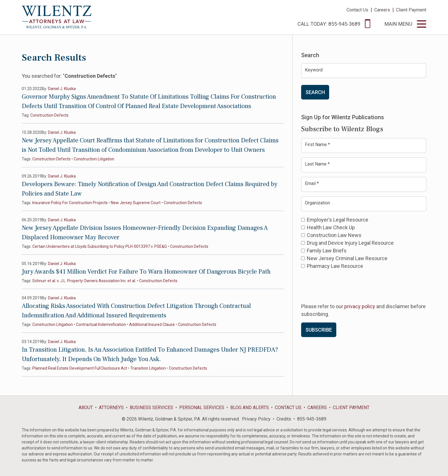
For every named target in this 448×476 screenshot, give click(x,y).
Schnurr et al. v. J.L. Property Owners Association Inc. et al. (84, 281)
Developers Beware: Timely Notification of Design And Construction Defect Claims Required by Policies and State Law (150, 189)
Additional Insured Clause (152, 324)
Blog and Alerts (250, 408)
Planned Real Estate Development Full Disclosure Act (80, 368)
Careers (382, 10)
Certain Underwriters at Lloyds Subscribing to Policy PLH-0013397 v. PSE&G (100, 246)
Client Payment (411, 10)
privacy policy (360, 306)
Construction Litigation (94, 159)
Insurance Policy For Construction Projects (70, 203)
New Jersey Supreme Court (136, 203)
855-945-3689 (312, 419)
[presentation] (345, 286)
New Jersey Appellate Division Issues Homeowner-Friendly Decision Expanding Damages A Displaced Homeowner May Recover (145, 233)
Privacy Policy (256, 419)
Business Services (151, 408)
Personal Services (202, 408)
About (86, 408)
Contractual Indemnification (101, 324)
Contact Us (357, 10)
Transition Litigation (148, 368)
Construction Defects (49, 115)
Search (315, 92)
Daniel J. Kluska (62, 89)
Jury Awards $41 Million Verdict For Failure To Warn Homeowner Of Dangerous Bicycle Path (146, 272)
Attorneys (111, 408)
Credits (284, 419)
